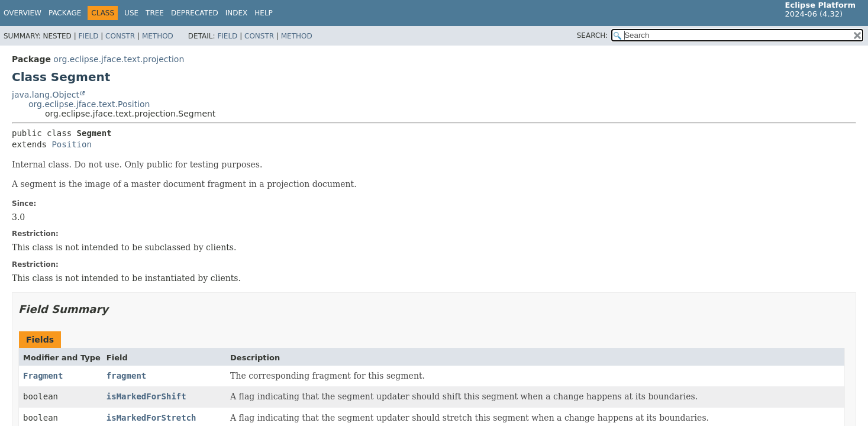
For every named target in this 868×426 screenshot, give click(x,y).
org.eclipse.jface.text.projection (119, 59)
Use (131, 13)
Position (71, 144)
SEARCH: (593, 35)
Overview (22, 13)
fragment (126, 376)
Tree (155, 13)
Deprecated (195, 13)
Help (264, 13)
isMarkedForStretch (151, 418)
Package (65, 13)
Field (88, 36)
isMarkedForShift (146, 396)
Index (237, 13)
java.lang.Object (46, 95)
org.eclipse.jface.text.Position (89, 104)
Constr (120, 36)
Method (158, 36)
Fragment (43, 376)
